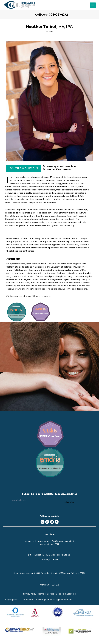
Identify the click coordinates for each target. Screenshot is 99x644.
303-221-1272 (58, 15)
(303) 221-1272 (53, 585)
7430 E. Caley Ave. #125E (63, 541)
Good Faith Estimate (66, 594)
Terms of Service (46, 594)
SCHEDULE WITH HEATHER (24, 168)
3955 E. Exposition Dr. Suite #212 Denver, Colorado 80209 (60, 573)
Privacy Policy (30, 594)
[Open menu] (93, 5)
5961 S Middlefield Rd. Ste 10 (57, 555)
